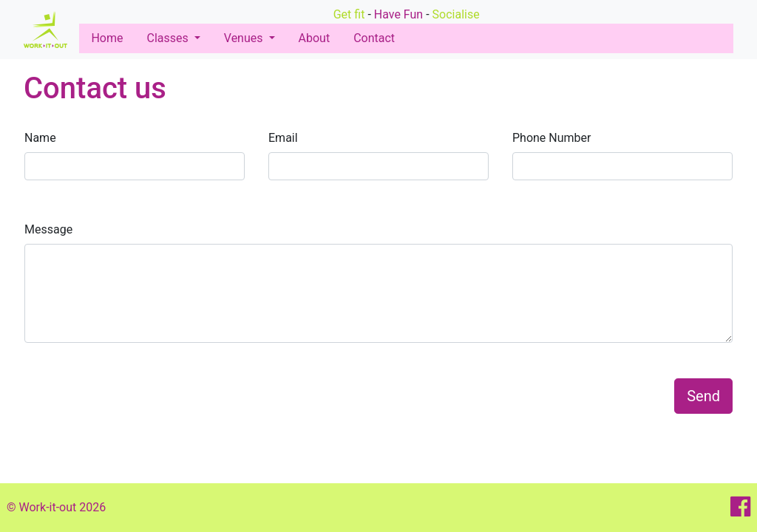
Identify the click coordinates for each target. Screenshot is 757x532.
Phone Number (551, 138)
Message (48, 229)
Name (40, 138)
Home (110, 38)
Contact (374, 38)
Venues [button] (245, 38)
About (315, 38)
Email (283, 138)
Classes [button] (169, 38)
